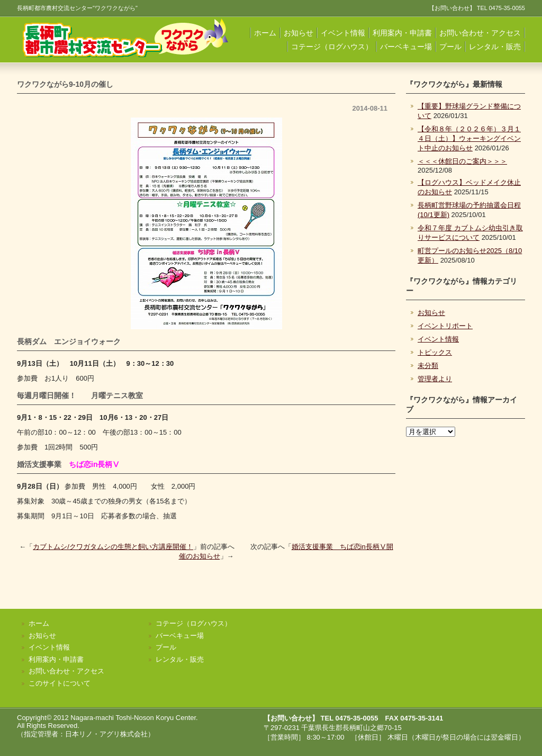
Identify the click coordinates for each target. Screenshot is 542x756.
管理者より (435, 379)
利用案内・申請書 (402, 33)
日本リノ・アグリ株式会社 (106, 734)
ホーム (265, 33)
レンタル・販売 (495, 47)
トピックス (435, 352)
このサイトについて (60, 683)
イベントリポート (445, 326)
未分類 (428, 366)
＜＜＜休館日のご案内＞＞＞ (462, 161)
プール (450, 47)
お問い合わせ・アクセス (480, 33)
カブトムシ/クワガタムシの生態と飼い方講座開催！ (113, 547)
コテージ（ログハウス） (332, 47)
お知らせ (299, 33)
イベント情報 (343, 33)
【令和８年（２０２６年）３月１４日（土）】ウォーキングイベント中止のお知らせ (469, 138)
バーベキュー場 (406, 47)
